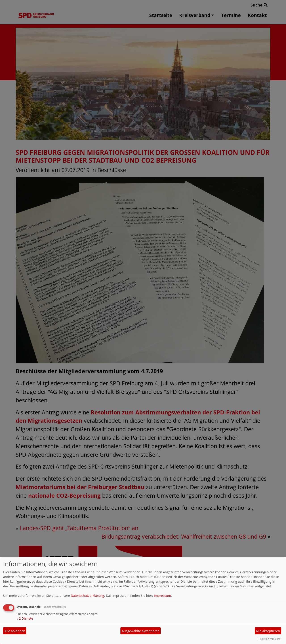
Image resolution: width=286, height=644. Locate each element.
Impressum (162, 596)
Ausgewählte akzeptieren (141, 631)
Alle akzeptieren (268, 631)
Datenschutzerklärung (87, 596)
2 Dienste (25, 618)
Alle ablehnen (15, 631)
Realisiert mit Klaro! (270, 639)
